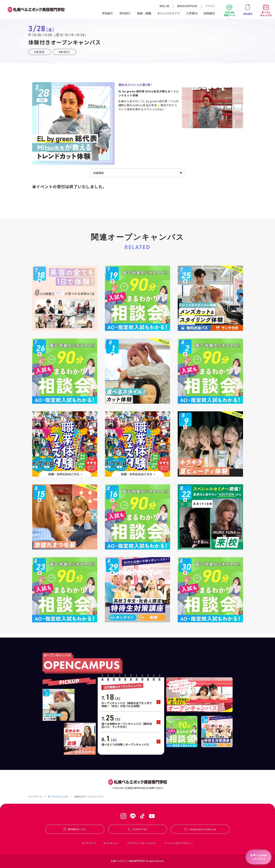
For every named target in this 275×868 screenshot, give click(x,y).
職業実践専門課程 (187, 6)
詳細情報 (98, 173)
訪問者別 (209, 13)
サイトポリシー (111, 843)
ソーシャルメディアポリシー (179, 843)
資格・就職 (144, 13)
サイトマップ (89, 843)
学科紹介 (125, 13)
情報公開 (164, 6)
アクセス (210, 6)
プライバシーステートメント (141, 843)
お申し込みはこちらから (259, 857)
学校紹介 (108, 13)
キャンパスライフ (169, 13)
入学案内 (192, 13)
